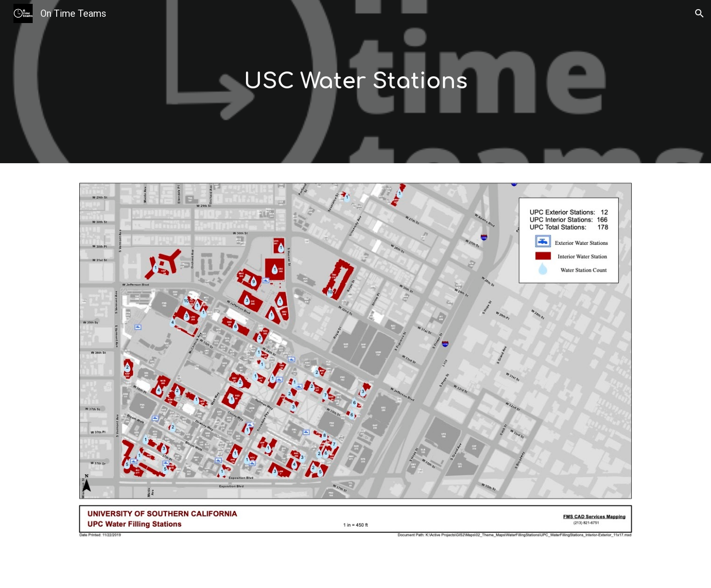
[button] (699, 13)
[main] (355, 82)
